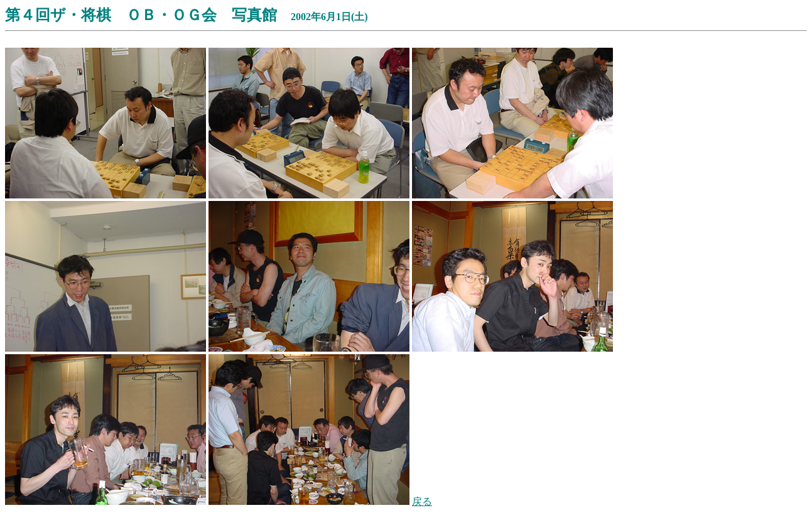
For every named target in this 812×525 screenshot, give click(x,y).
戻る (422, 501)
